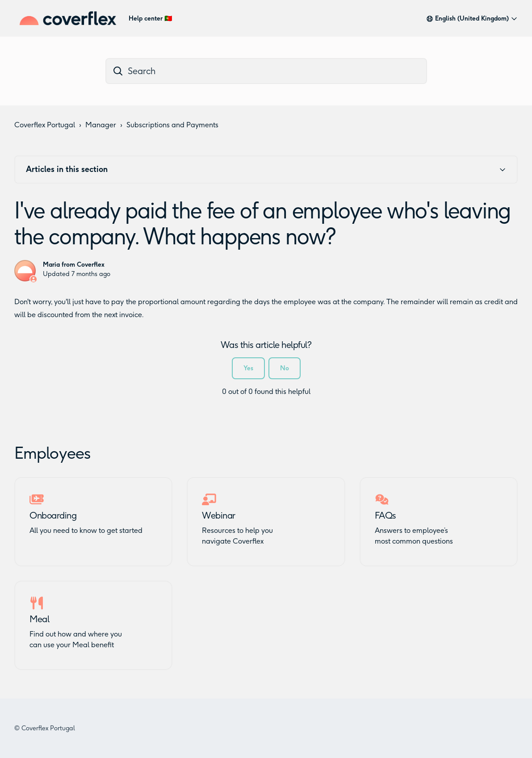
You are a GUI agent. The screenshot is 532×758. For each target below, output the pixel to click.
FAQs (385, 515)
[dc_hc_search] (266, 71)
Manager (101, 125)
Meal (39, 619)
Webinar (219, 515)
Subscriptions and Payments (172, 125)
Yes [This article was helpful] (248, 368)
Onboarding (53, 515)
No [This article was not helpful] (285, 368)
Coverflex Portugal (45, 125)
